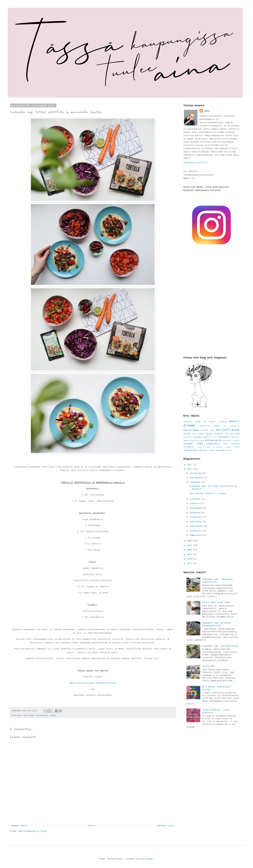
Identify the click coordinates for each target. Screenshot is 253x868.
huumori (217, 426)
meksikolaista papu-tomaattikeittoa (93, 683)
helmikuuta (196, 531)
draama (189, 425)
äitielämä (220, 450)
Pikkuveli (235, 437)
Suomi (225, 444)
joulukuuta (196, 473)
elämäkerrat (205, 426)
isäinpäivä (235, 426)
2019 (190, 545)
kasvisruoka (28, 715)
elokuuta (195, 503)
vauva (228, 447)
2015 (190, 563)
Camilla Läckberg (218, 422)
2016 (190, 559)
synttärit (235, 444)
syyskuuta (196, 499)
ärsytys (229, 450)
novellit (207, 437)
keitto (204, 430)
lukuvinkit (229, 434)
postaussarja (42, 715)
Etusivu (92, 826)
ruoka (200, 443)
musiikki (187, 437)
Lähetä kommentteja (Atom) (33, 831)
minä (238, 434)
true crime (204, 447)
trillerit (189, 447)
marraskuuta (197, 478)
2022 (190, 465)
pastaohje (224, 437)
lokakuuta (196, 482)
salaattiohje (213, 444)
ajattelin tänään (192, 421)
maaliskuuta (197, 526)
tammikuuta (196, 535)
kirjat (187, 434)
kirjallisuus (228, 430)
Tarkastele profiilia (195, 162)
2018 (190, 550)
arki (205, 421)
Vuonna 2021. (209, 666)
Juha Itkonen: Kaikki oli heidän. (208, 493)
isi (225, 426)
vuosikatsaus (190, 450)
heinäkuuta (196, 508)
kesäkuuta (196, 512)
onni (215, 437)
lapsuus (209, 434)
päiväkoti (227, 440)
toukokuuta (196, 517)
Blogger (149, 859)
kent (212, 430)
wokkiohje (203, 450)
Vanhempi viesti (166, 826)
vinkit (237, 447)
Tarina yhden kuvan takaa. (217, 602)
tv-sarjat (218, 447)
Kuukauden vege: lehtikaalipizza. (221, 646)
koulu (194, 434)
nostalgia (197, 437)
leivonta (218, 434)
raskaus (236, 440)
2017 (190, 554)
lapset (201, 434)
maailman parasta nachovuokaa (93, 695)
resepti (53, 715)
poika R (187, 440)
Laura (206, 111)
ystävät (212, 450)
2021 (190, 469)
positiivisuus (198, 440)
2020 (190, 541)
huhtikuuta (196, 522)
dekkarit (234, 421)
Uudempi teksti (19, 826)
